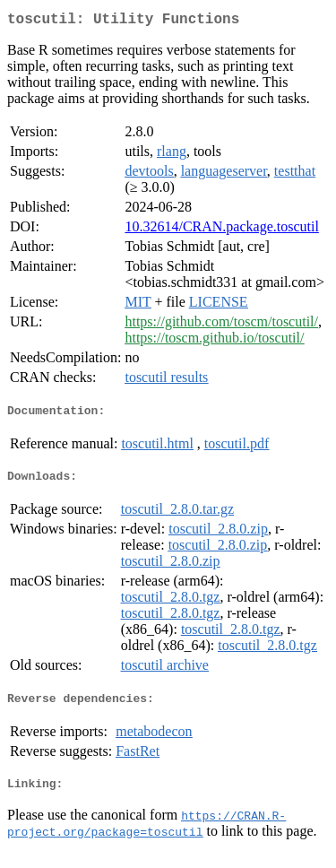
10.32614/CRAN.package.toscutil (221, 230)
